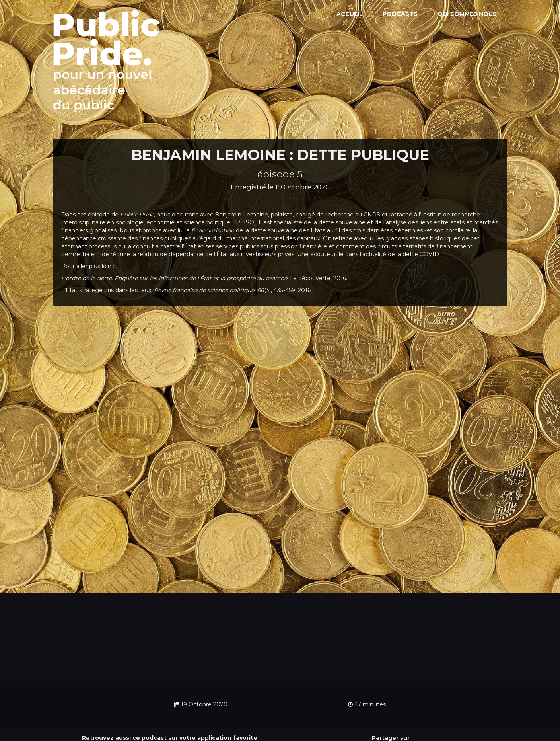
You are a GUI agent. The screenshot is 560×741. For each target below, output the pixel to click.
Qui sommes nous (467, 14)
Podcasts (400, 14)
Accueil (350, 14)
